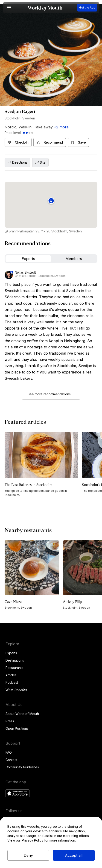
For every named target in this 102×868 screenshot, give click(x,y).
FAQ (9, 752)
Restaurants (14, 668)
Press (10, 721)
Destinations (15, 660)
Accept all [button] (74, 855)
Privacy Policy (33, 840)
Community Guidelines (22, 767)
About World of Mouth (22, 714)
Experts (11, 653)
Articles (11, 675)
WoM (16, 690)
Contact (11, 760)
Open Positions (17, 728)
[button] (9, 8)
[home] (45, 8)
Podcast (12, 682)
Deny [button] (28, 855)
